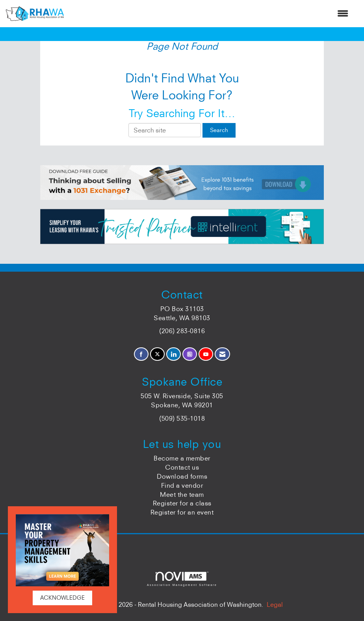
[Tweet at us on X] (157, 354)
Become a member (182, 458)
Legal (275, 604)
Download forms (182, 476)
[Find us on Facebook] (141, 354)
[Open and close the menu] (210, 14)
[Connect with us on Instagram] (190, 354)
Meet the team (182, 494)
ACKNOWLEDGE (62, 598)
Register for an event (182, 512)
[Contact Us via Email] (222, 354)
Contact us (182, 467)
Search (219, 130)
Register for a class (182, 503)
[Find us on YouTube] (206, 354)
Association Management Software (182, 579)
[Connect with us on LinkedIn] (174, 354)
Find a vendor (182, 485)
